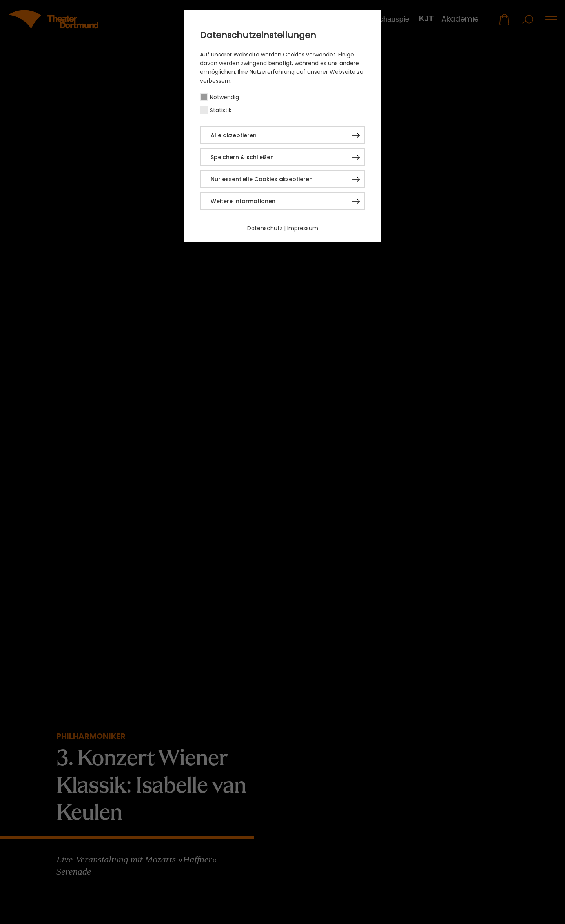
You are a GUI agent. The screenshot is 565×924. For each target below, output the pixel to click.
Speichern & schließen (242, 157)
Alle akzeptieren (234, 135)
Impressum (303, 228)
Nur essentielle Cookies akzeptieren (262, 179)
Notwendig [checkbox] (224, 97)
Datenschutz (265, 228)
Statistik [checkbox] (221, 110)
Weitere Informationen (243, 201)
